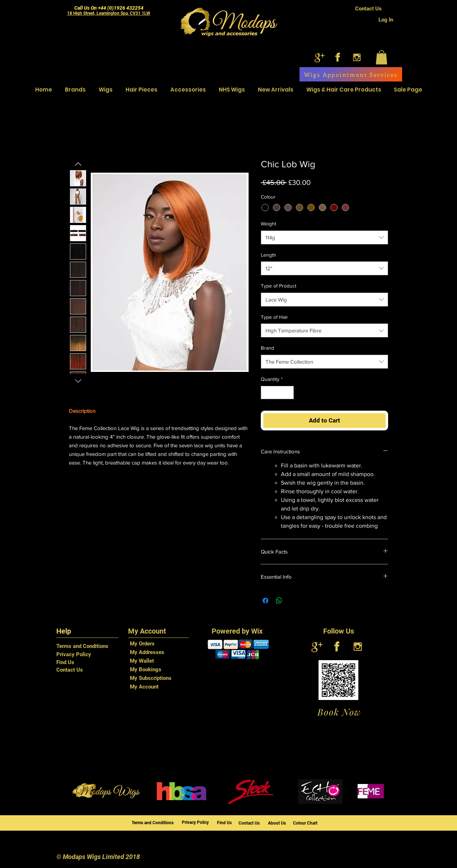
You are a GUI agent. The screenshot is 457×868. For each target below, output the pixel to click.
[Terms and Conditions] (86, 646)
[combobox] (324, 237)
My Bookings (146, 669)
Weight (268, 224)
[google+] (319, 57)
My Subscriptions (151, 678)
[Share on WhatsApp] (279, 601)
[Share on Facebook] (265, 601)
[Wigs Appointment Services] (351, 74)
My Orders (142, 644)
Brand (267, 348)
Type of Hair (274, 317)
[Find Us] (86, 662)
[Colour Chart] (308, 823)
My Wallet (142, 661)
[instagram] (357, 57)
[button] (381, 57)
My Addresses (147, 652)
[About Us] (279, 823)
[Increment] (288, 393)
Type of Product (279, 286)
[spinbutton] (277, 393)
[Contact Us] (368, 9)
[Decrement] (266, 393)
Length (268, 255)
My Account (144, 687)
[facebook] (338, 57)
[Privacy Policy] (86, 654)
